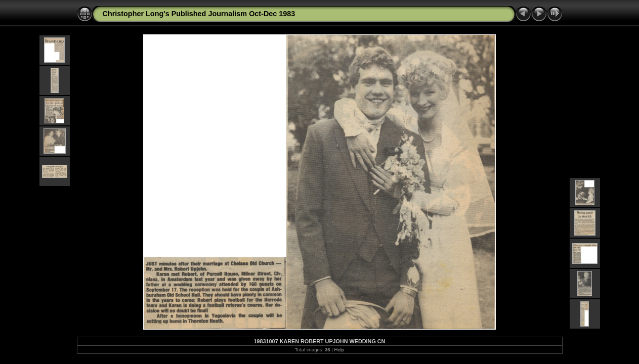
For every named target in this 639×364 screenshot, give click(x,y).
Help (339, 350)
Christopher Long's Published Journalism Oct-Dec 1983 (199, 14)
